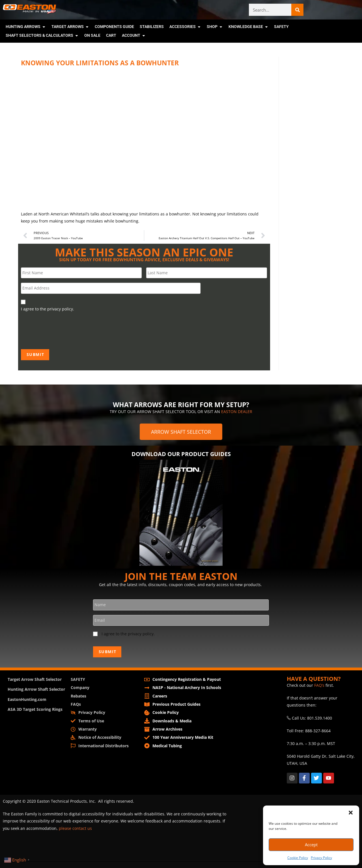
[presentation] (64, 330)
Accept (311, 845)
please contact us (75, 827)
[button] (351, 813)
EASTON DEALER (237, 411)
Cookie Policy (298, 858)
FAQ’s (319, 684)
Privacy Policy (321, 858)
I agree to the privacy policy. (128, 634)
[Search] (297, 10)
